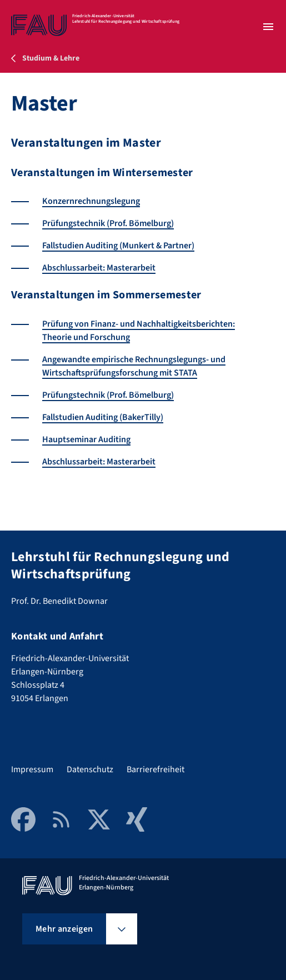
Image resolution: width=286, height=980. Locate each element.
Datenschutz (90, 769)
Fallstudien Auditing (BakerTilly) (103, 417)
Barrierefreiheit (155, 769)
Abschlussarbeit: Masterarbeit (99, 268)
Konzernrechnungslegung (91, 201)
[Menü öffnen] (268, 27)
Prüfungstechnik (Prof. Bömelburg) (108, 223)
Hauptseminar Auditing (86, 439)
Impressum (32, 769)
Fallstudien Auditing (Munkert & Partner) (118, 246)
